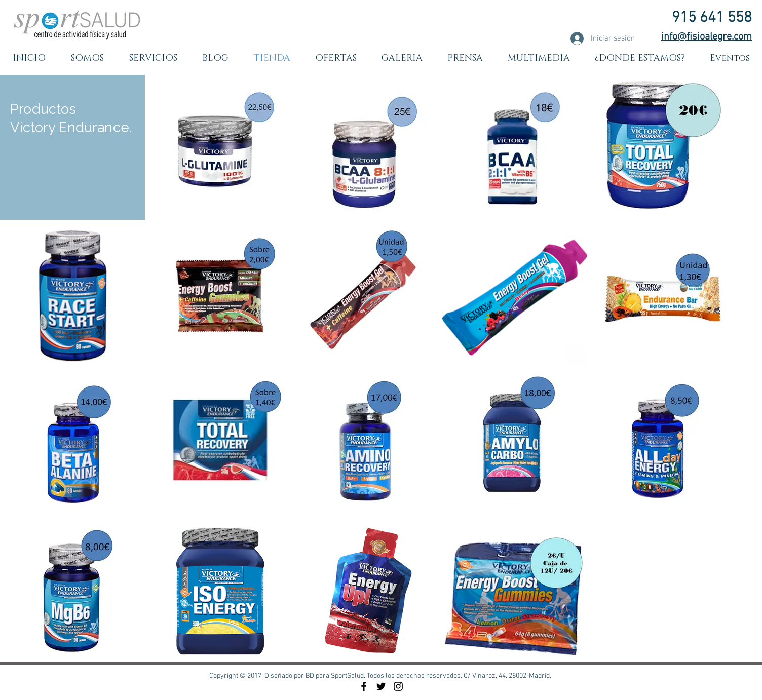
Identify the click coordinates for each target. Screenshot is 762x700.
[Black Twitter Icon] (381, 686)
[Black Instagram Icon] (398, 686)
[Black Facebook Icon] (364, 686)
